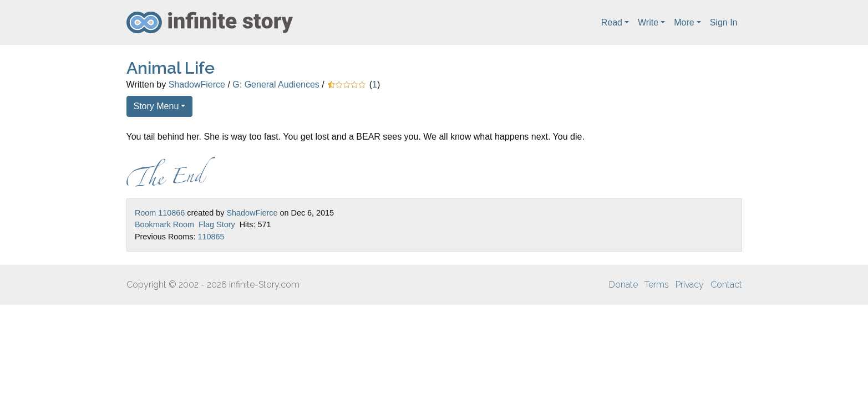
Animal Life (171, 68)
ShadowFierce (197, 85)
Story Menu (156, 106)
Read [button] (612, 22)
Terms (657, 285)
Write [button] (648, 22)
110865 (211, 237)
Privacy (690, 285)
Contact (726, 285)
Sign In (724, 22)
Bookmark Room (164, 224)
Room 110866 (160, 213)
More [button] (684, 22)
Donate (623, 285)
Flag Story (217, 224)
